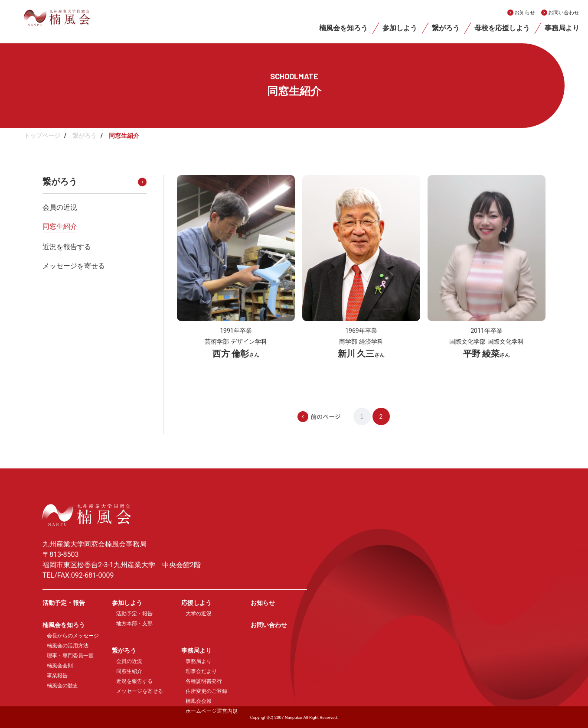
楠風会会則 (60, 666)
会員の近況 (60, 207)
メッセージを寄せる (74, 266)
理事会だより (201, 671)
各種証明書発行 (204, 681)
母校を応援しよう (502, 28)
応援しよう (196, 603)
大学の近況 (199, 614)
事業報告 (57, 676)
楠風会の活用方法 (68, 646)
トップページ (42, 136)
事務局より (562, 28)
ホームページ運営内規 (212, 711)
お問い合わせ (564, 13)
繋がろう (446, 28)
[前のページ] (335, 416)
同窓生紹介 (60, 226)
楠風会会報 (199, 701)
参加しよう (400, 28)
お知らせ (525, 13)
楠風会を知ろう (343, 28)
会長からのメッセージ (73, 636)
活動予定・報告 (64, 603)
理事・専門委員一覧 (70, 656)
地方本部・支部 (134, 624)
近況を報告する (67, 247)
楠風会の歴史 (62, 686)
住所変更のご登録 (206, 691)
